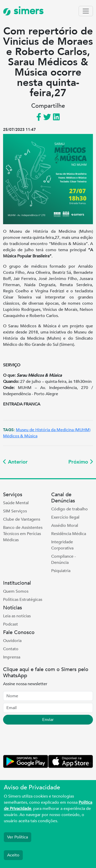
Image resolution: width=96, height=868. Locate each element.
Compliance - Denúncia (63, 559)
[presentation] (42, 741)
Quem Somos (16, 591)
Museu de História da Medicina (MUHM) (53, 430)
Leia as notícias (17, 616)
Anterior (15, 462)
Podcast (10, 624)
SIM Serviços (15, 511)
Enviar (48, 720)
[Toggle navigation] (86, 11)
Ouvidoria (12, 641)
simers (23, 11)
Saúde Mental (16, 503)
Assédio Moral (65, 526)
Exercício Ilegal (65, 517)
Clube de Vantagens (22, 519)
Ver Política (18, 837)
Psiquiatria (61, 571)
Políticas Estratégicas (23, 600)
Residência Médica (69, 534)
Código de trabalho (70, 509)
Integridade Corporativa (62, 545)
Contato (11, 649)
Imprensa (12, 657)
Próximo (81, 462)
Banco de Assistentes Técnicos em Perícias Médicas (23, 534)
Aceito (13, 855)
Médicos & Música (20, 436)
